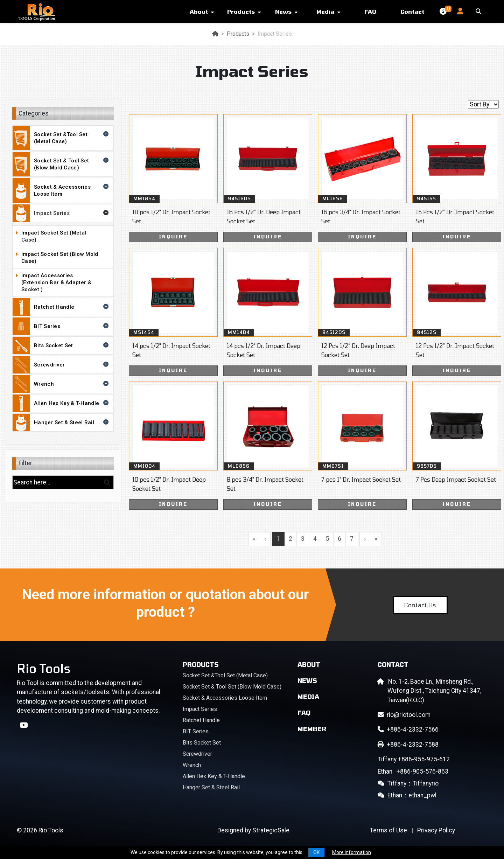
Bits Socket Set (61, 345)
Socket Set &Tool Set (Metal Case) (61, 138)
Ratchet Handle (61, 307)
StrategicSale (271, 830)
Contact (412, 11)
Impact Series (61, 213)
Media (325, 11)
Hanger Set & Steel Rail (61, 422)
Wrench (61, 384)
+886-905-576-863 (413, 771)
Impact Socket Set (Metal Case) (66, 236)
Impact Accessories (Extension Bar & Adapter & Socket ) (66, 282)
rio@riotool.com (404, 715)
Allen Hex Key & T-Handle (61, 403)
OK (316, 852)
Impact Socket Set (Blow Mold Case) (66, 258)
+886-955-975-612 (414, 759)
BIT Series (61, 326)
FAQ (370, 11)
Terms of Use (388, 830)
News (283, 11)
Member (312, 729)
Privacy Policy (436, 830)
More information (352, 852)
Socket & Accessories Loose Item (61, 190)
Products (241, 11)
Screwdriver (61, 365)
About (199, 11)
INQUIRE (173, 237)
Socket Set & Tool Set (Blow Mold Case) (61, 164)
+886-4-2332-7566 (408, 729)
